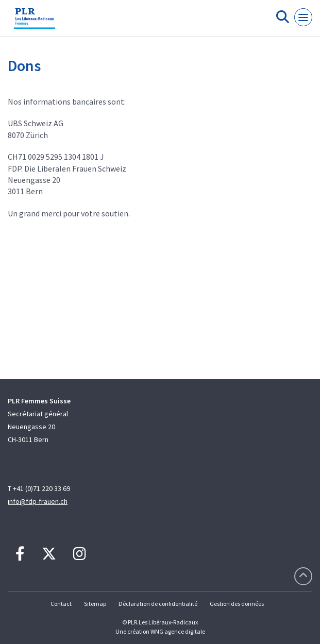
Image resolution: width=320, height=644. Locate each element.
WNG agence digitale (178, 631)
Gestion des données (237, 604)
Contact (61, 604)
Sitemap (95, 604)
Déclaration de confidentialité (158, 604)
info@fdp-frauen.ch (38, 501)
